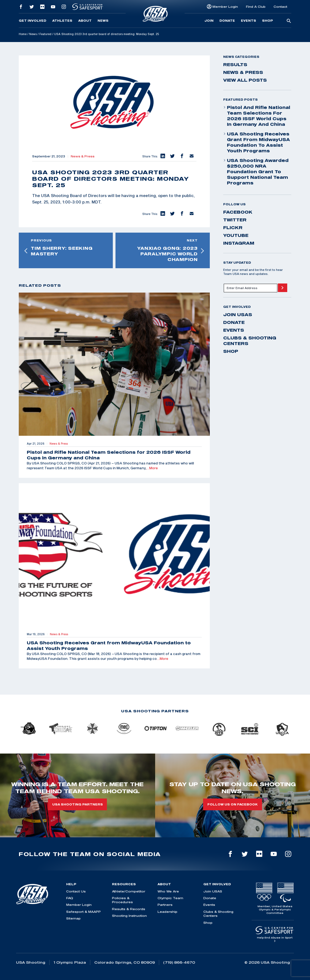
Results (235, 65)
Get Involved (33, 21)
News (103, 21)
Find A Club (256, 7)
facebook (238, 212)
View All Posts (245, 80)
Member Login (225, 7)
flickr (233, 228)
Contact (280, 7)
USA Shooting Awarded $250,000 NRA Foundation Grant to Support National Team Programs (256, 172)
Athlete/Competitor (129, 891)
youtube (236, 235)
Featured (45, 34)
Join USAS (238, 315)
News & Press (83, 156)
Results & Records (129, 909)
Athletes (62, 21)
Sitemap (73, 918)
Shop (268, 21)
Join (209, 21)
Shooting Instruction (129, 916)
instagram (239, 243)
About (85, 21)
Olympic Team (170, 898)
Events (249, 21)
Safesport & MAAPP (83, 912)
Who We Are (168, 891)
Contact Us (76, 891)
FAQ (70, 898)
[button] (163, 156)
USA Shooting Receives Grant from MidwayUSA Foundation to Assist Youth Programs (257, 142)
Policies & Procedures (122, 900)
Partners (165, 905)
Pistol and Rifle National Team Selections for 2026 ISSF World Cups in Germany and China (257, 116)
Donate (227, 21)
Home (23, 34)
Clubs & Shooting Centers (250, 341)
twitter (235, 220)
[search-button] (289, 21)
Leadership (167, 912)
